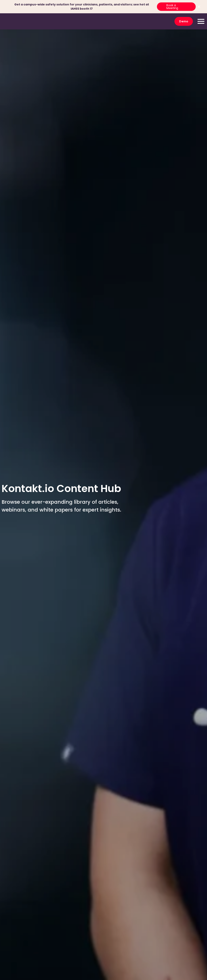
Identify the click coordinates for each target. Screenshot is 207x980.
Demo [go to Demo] (184, 21)
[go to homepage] (17, 21)
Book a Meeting (172, 7)
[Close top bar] (199, 7)
